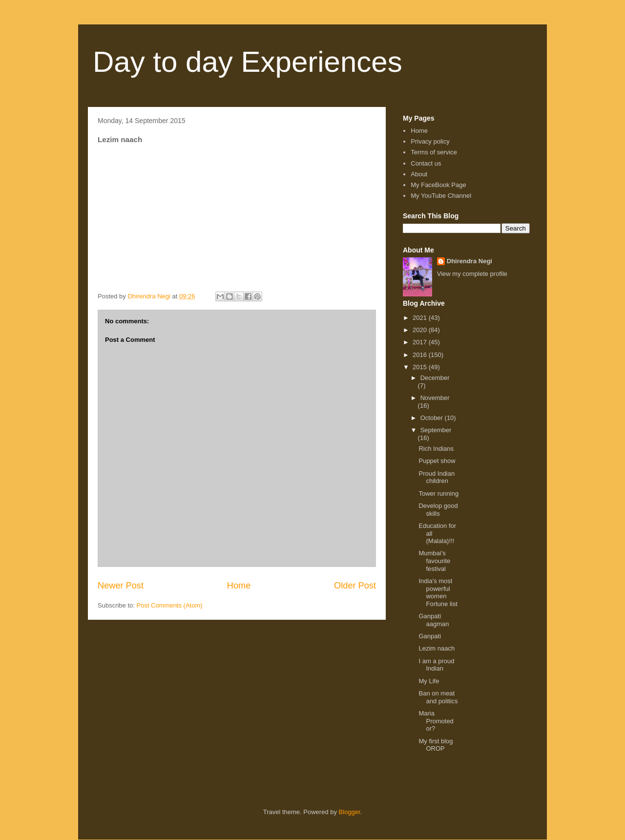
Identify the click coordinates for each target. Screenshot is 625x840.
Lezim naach (437, 648)
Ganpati (430, 636)
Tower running (438, 493)
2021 (421, 318)
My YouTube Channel (441, 196)
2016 (421, 355)
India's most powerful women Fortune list (438, 592)
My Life (429, 681)
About (419, 174)
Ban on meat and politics (438, 697)
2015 (421, 367)
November (435, 398)
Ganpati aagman (434, 620)
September (436, 430)
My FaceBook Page (438, 185)
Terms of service (434, 152)
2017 (421, 342)
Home (239, 586)
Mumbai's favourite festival (434, 561)
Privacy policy (430, 141)
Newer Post (121, 586)
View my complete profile (472, 274)
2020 (421, 330)
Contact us (426, 163)
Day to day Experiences (248, 62)
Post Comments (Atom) (170, 605)
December (435, 378)
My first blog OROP (436, 745)
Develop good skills (438, 510)
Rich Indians (436, 449)
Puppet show (437, 461)
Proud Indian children (437, 477)
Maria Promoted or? (436, 721)
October (433, 418)
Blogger (350, 812)
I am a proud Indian (436, 665)
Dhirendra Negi (469, 261)
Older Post (355, 586)
